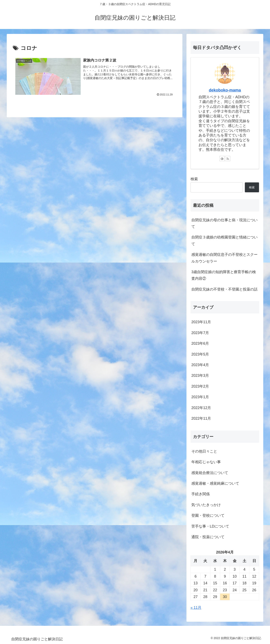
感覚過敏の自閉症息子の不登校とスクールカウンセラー (224, 258)
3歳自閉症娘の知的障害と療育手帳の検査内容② (224, 275)
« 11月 (196, 608)
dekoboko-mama (225, 90)
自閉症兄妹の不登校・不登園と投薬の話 (224, 289)
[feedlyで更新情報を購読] (222, 159)
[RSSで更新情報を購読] (228, 159)
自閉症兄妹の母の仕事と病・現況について (224, 223)
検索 (194, 179)
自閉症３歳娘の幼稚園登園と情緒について (224, 240)
